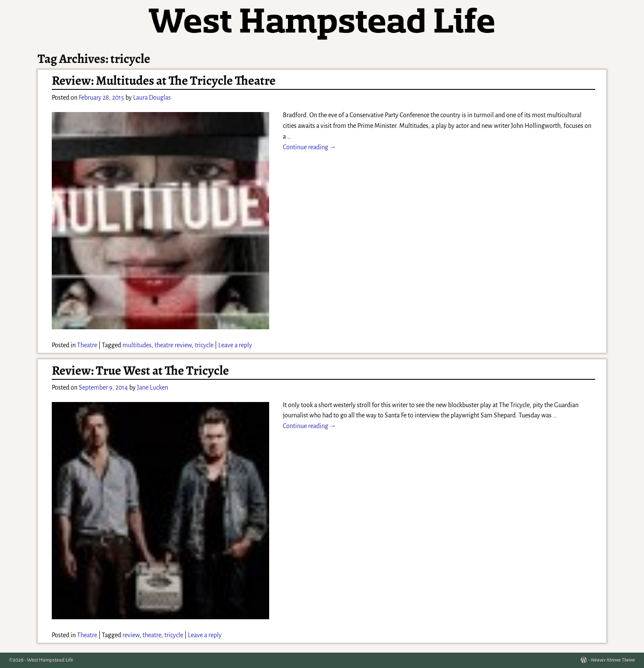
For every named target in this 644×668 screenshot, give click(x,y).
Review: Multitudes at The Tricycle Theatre (164, 80)
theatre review (173, 345)
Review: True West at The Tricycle (140, 370)
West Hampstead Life (50, 660)
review (131, 635)
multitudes (137, 345)
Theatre (87, 345)
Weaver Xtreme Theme (613, 660)
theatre (152, 635)
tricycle (204, 345)
